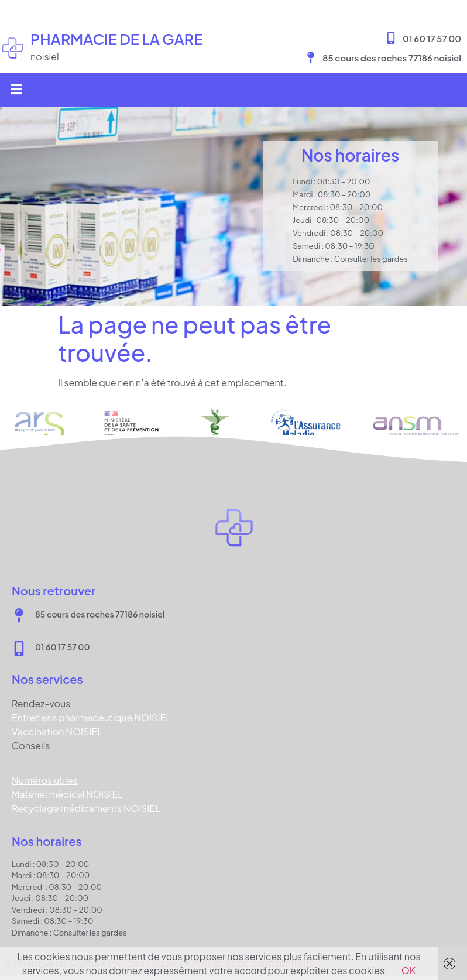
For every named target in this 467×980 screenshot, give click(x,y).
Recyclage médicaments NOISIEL (86, 808)
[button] (16, 90)
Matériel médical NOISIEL (67, 794)
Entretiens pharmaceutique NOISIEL (91, 717)
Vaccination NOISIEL (57, 731)
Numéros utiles (45, 780)
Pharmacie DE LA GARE (116, 39)
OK (409, 970)
